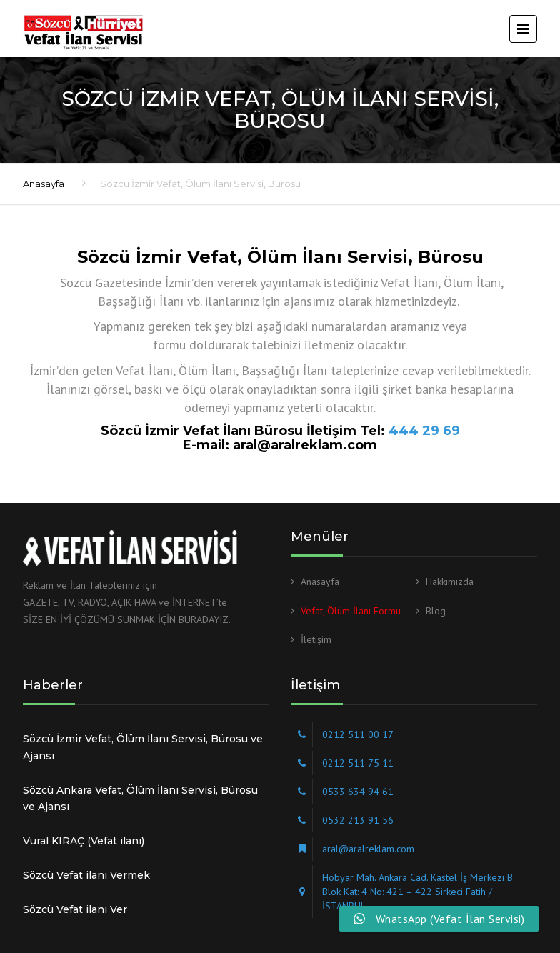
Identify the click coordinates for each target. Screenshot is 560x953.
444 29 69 (424, 431)
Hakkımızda (450, 582)
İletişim (316, 639)
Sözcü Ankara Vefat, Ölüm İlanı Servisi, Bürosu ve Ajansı (140, 799)
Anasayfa (44, 184)
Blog (436, 611)
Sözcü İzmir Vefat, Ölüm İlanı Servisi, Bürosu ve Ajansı (143, 747)
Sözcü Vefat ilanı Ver (75, 909)
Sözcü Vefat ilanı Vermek (86, 875)
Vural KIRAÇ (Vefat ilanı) (84, 841)
